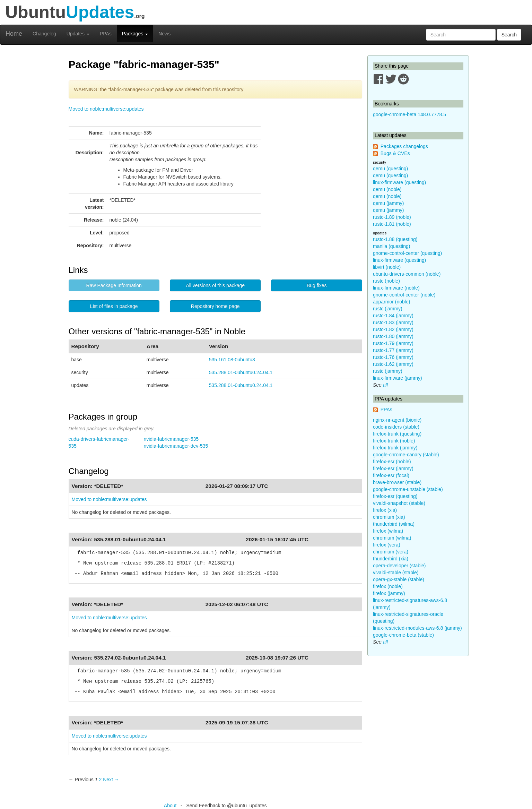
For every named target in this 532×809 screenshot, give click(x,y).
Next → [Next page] (111, 780)
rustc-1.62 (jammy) (393, 364)
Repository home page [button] (215, 306)
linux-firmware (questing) (399, 182)
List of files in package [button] (114, 306)
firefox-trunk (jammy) (395, 448)
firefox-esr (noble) (392, 462)
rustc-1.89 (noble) (392, 217)
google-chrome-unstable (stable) (408, 489)
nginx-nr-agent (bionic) (397, 420)
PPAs (106, 34)
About (170, 806)
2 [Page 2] (100, 780)
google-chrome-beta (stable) (403, 635)
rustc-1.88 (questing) (395, 239)
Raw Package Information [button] (114, 285)
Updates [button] (78, 34)
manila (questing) (391, 246)
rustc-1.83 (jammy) (393, 322)
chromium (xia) (389, 517)
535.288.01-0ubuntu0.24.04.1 (241, 372)
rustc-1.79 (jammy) (393, 343)
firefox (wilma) (388, 531)
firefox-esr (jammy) (393, 468)
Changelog (44, 34)
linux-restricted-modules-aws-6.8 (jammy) (417, 628)
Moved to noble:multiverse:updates (106, 109)
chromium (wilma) (392, 538)
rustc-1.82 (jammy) (393, 329)
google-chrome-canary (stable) (406, 455)
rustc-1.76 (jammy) (393, 357)
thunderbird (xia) (391, 559)
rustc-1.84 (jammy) (393, 316)
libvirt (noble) (387, 267)
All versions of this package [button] (215, 285)
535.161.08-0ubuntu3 (232, 360)
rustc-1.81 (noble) (392, 224)
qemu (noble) (387, 189)
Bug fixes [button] (317, 285)
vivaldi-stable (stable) (396, 573)
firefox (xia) (385, 510)
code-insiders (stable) (396, 427)
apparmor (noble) (391, 302)
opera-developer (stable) (399, 566)
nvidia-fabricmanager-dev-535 (176, 446)
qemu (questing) (390, 169)
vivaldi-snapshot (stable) (399, 503)
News (164, 34)
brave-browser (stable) (397, 482)
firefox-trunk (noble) (394, 441)
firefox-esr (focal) (391, 475)
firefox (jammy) (389, 593)
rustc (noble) (386, 281)
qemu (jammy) (388, 203)
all (385, 385)
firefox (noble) (388, 586)
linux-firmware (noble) (396, 288)
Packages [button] (135, 34)
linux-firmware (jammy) (398, 378)
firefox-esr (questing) (395, 496)
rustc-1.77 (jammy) (393, 350)
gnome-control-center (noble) (404, 295)
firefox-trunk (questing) (397, 434)
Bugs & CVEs (395, 153)
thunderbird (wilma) (394, 524)
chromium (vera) (391, 552)
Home (14, 34)
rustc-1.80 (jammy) (393, 336)
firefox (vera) (387, 545)
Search (509, 35)
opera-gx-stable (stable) (399, 579)
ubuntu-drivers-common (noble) (407, 274)
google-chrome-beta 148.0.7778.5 (409, 114)
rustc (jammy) (388, 309)
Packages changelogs (404, 146)
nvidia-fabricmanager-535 (171, 439)
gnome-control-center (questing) (407, 253)
